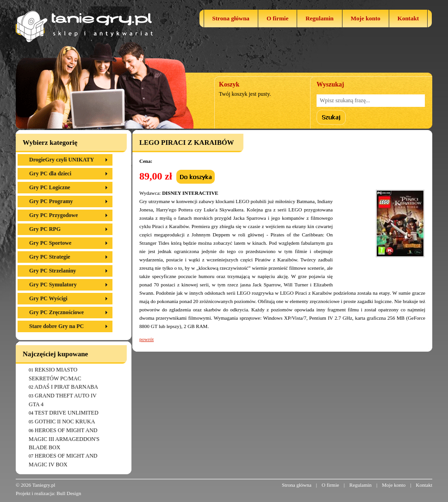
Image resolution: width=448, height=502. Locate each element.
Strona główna (231, 18)
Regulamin (320, 18)
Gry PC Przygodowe (53, 215)
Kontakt (408, 18)
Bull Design (69, 493)
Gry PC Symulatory (53, 285)
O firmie (277, 18)
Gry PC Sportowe (50, 243)
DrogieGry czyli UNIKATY (62, 160)
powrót (146, 339)
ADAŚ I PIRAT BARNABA (66, 387)
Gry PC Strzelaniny (53, 271)
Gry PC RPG (45, 229)
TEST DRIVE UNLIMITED (67, 413)
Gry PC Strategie (50, 257)
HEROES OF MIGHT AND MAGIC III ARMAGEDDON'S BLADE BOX (64, 439)
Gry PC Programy (51, 201)
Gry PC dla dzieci (50, 174)
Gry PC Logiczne (50, 187)
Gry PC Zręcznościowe (56, 312)
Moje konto (366, 18)
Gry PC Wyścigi (48, 298)
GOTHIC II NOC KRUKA (65, 421)
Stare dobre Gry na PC (56, 326)
